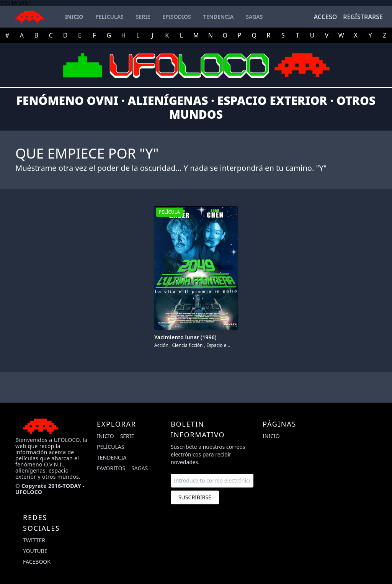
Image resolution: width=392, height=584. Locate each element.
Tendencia (112, 457)
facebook (37, 562)
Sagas (140, 468)
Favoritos (111, 468)
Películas (110, 447)
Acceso (325, 17)
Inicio (105, 436)
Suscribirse (195, 497)
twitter (34, 540)
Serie (127, 436)
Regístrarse (363, 17)
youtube (35, 551)
